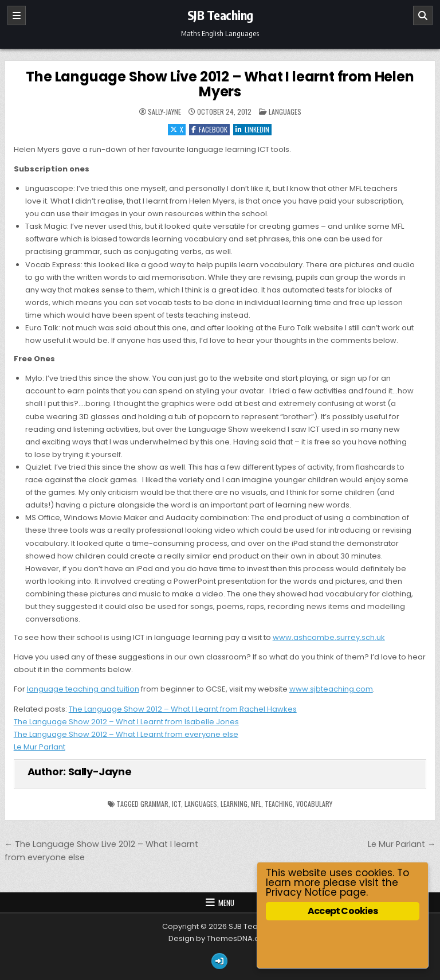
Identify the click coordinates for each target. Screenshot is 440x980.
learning (234, 804)
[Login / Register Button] (219, 961)
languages (201, 804)
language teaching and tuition (83, 689)
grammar (154, 804)
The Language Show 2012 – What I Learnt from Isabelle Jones (126, 722)
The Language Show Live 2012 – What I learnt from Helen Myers (220, 84)
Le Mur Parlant (40, 747)
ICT (176, 804)
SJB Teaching (220, 15)
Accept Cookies (343, 911)
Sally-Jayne (164, 112)
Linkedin (252, 129)
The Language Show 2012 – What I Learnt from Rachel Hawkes (183, 709)
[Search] (423, 15)
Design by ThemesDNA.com (220, 938)
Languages (285, 112)
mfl (256, 804)
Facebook (209, 129)
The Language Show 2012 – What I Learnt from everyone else (126, 734)
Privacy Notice (301, 892)
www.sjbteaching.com (331, 689)
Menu (226, 903)
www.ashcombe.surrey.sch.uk (329, 637)
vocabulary (314, 804)
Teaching (279, 804)
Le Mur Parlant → (402, 844)
